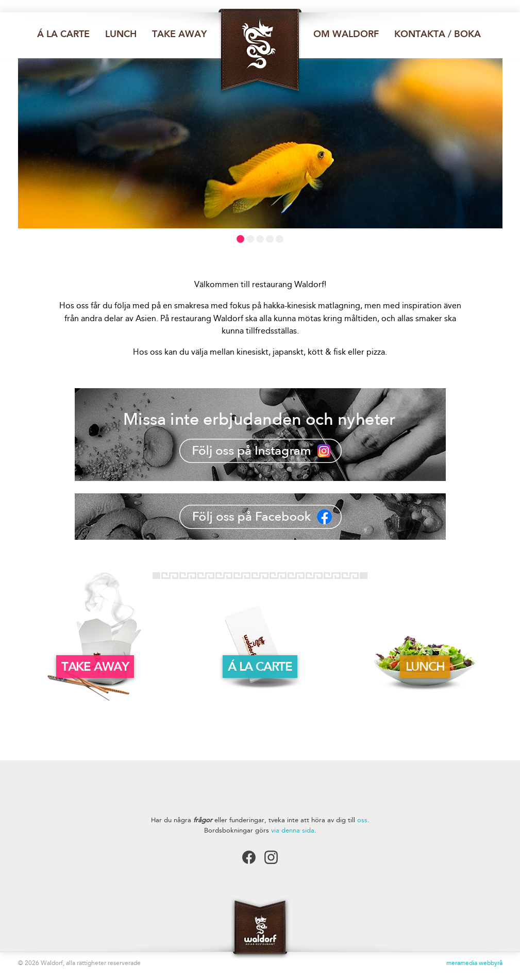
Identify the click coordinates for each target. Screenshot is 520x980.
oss (362, 820)
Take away (179, 34)
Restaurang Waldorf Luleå (260, 53)
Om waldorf (346, 34)
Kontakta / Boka (438, 34)
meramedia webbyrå (474, 963)
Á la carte (63, 34)
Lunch (121, 34)
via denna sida (293, 830)
